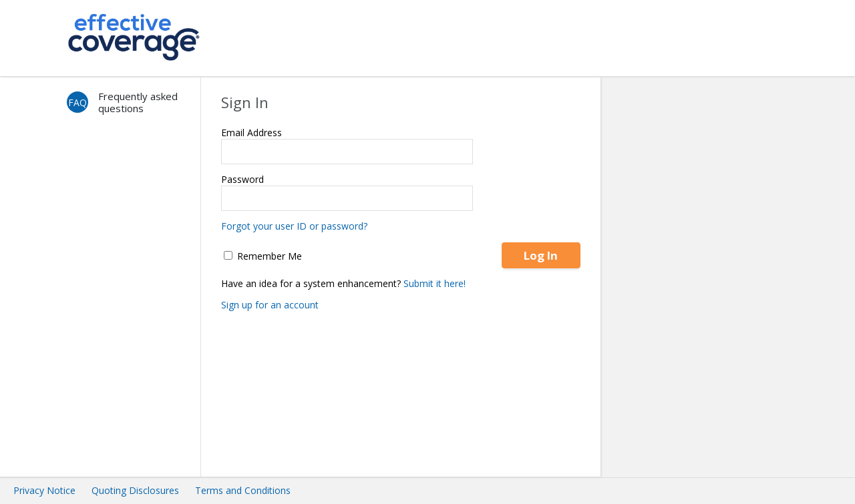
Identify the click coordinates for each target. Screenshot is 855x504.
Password (242, 179)
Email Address (251, 133)
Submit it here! (435, 283)
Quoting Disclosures (135, 490)
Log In (541, 255)
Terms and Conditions (243, 490)
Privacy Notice (44, 490)
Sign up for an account (270, 305)
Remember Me (263, 256)
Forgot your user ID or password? (294, 226)
